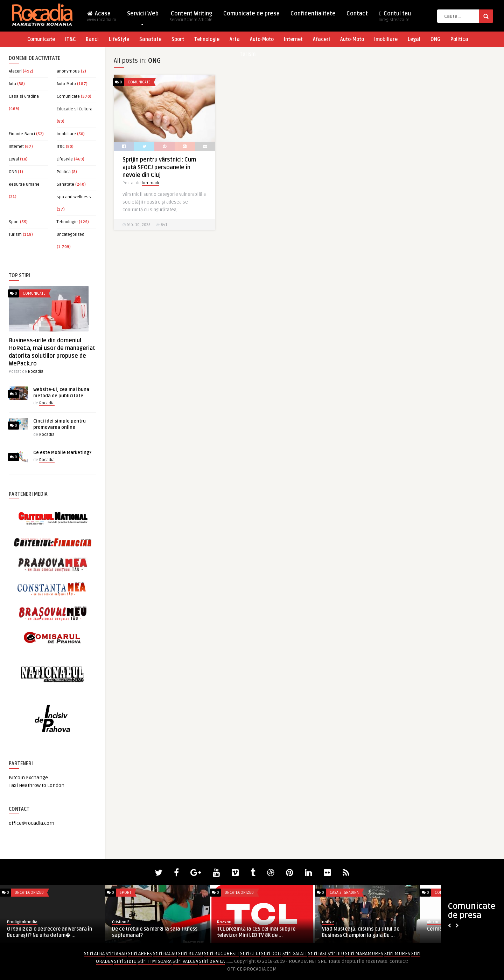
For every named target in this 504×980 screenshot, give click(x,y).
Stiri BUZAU (191, 954)
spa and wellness (74, 197)
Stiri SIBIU (125, 961)
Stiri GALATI (295, 954)
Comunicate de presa (251, 14)
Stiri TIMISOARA (155, 961)
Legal (414, 39)
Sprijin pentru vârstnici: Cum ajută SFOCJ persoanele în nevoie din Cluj (159, 167)
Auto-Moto (262, 39)
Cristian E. (121, 922)
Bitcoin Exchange (28, 778)
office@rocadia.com (31, 823)
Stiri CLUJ (250, 954)
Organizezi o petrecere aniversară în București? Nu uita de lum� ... (50, 932)
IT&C (70, 39)
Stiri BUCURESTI (222, 954)
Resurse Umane (24, 184)
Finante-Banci (22, 134)
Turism (248, 54)
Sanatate (150, 39)
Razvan (224, 922)
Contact (357, 14)
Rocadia (36, 372)
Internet (293, 39)
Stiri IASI (317, 954)
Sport (178, 39)
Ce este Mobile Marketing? (62, 453)
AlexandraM (438, 922)
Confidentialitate (313, 14)
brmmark (150, 183)
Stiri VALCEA (185, 961)
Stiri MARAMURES (364, 954)
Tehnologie (207, 39)
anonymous (68, 71)
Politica (459, 39)
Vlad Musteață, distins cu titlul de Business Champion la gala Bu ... (361, 932)
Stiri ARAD (116, 954)
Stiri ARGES (140, 954)
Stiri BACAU (165, 954)
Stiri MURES (397, 954)
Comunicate (41, 39)
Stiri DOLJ (271, 954)
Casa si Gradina (24, 97)
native (328, 922)
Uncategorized (71, 235)
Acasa (101, 18)
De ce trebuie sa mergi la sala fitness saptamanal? (155, 932)
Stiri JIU (336, 954)
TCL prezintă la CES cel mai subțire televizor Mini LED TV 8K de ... (256, 932)
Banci (92, 39)
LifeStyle (119, 39)
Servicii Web (143, 15)
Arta (235, 39)
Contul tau (395, 18)
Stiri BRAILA (212, 961)
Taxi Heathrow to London (37, 785)
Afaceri (321, 39)
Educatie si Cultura (75, 109)
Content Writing (191, 18)
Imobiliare (386, 39)
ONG (435, 39)
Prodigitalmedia (22, 922)
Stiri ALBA (94, 954)
